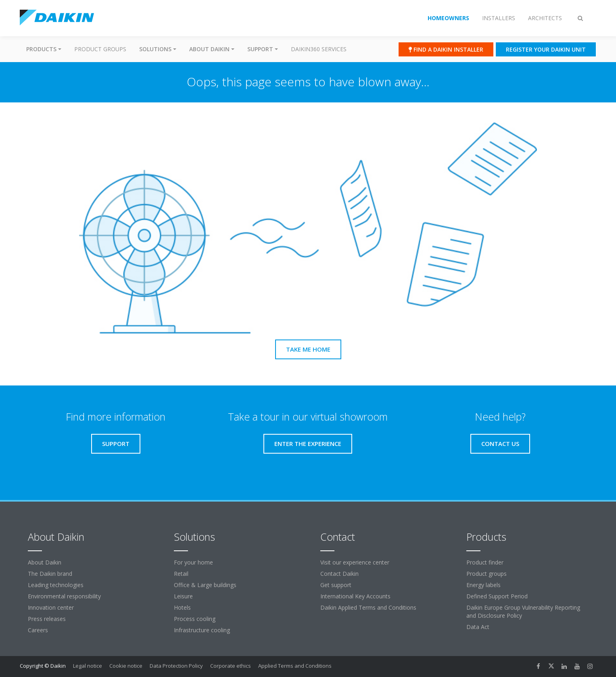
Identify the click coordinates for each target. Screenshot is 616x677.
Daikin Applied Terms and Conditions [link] (368, 607)
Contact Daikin (339, 574)
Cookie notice (126, 666)
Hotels (182, 607)
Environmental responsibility (64, 596)
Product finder (485, 562)
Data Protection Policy (176, 666)
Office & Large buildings (205, 585)
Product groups (100, 49)
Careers (38, 630)
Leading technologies (56, 585)
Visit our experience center (355, 562)
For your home (193, 562)
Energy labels (483, 585)
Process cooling (195, 619)
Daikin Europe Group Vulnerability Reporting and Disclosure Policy (523, 611)
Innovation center (51, 607)
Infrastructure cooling (202, 630)
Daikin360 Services (319, 49)
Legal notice (88, 666)
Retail (181, 574)
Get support (336, 585)
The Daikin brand (50, 574)
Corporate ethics (231, 666)
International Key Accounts (355, 596)
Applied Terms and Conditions (295, 666)
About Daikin (45, 562)
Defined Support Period (497, 596)
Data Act (478, 627)
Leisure (183, 596)
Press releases (47, 619)
